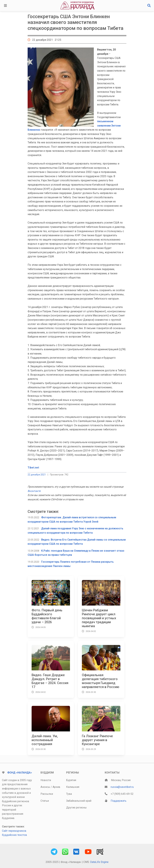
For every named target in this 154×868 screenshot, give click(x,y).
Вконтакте (34, 491)
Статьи (45, 801)
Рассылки (47, 794)
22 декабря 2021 (37, 475)
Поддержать (119, 801)
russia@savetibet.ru (122, 787)
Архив (56, 787)
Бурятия (71, 780)
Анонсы (45, 787)
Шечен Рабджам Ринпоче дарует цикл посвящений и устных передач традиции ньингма (99, 618)
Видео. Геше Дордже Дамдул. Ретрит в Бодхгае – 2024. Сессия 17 (50, 681)
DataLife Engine (99, 862)
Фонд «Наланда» (20, 773)
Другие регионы (76, 808)
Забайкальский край (79, 801)
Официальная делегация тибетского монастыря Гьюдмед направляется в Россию (101, 681)
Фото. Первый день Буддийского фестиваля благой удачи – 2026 (47, 616)
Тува (69, 794)
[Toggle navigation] (5, 6)
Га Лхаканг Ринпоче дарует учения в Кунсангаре (97, 740)
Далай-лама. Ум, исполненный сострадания (45, 740)
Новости (46, 780)
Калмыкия (73, 787)
